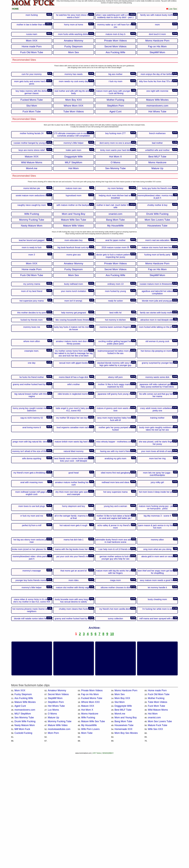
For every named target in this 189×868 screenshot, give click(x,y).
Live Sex (172, 9)
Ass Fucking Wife (24, 812)
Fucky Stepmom (23, 808)
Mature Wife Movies (25, 816)
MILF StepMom (23, 827)
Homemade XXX (124, 843)
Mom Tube (87, 847)
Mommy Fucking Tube (60, 835)
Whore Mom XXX (90, 816)
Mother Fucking (156, 812)
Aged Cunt (20, 820)
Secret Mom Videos (58, 808)
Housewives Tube (124, 839)
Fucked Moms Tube (92, 812)
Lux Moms (53, 823)
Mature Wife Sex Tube (93, 835)
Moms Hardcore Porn (126, 804)
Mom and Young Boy (126, 831)
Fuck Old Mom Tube (159, 808)
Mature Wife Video (58, 839)
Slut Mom (120, 816)
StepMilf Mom (55, 812)
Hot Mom (153, 827)
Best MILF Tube (123, 823)
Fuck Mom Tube (157, 820)
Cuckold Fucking (23, 847)
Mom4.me (120, 827)
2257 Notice (97, 867)
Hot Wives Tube (56, 820)
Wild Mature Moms (158, 823)
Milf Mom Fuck (22, 843)
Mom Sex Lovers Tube (160, 835)
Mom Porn (53, 847)
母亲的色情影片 (108, 867)
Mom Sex (120, 808)
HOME (15, 9)
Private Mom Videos (92, 804)
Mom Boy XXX (122, 812)
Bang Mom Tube (123, 835)
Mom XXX (20, 804)
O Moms (52, 827)
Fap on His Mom (90, 808)
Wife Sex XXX (155, 843)
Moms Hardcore (90, 827)
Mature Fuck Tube (158, 839)
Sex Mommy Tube (24, 831)
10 (112, 748)
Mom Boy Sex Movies (126, 847)
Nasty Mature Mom (25, 839)
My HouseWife (89, 839)
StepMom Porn (56, 816)
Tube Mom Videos (158, 816)
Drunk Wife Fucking (25, 835)
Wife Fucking (88, 831)
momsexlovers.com (25, 823)
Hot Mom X (87, 823)
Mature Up (53, 831)
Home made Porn (157, 804)
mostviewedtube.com (59, 843)
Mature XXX (88, 820)
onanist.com (154, 831)
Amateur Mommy (57, 804)
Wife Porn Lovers (90, 843)
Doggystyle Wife (123, 820)
